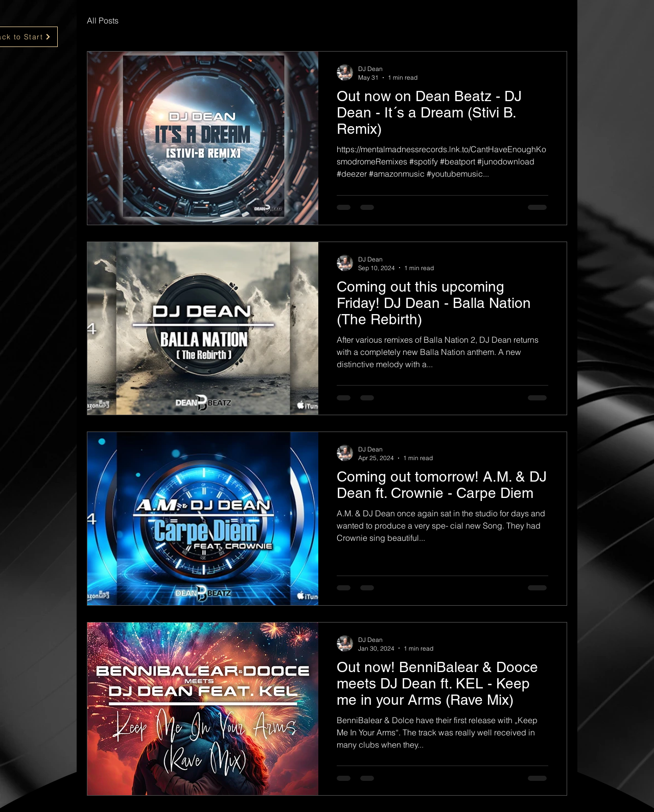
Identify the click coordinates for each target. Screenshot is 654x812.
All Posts (103, 20)
